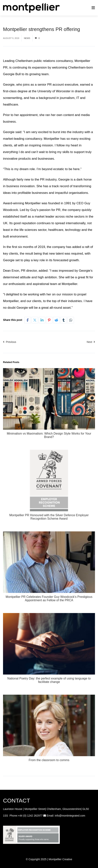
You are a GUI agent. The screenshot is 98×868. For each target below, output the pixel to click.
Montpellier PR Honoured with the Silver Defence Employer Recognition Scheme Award (49, 517)
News (27, 38)
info (57, 816)
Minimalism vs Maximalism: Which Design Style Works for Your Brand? (49, 435)
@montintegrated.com (72, 816)
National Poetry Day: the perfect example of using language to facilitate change (49, 680)
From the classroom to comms (49, 760)
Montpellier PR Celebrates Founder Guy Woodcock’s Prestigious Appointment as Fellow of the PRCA (49, 599)
